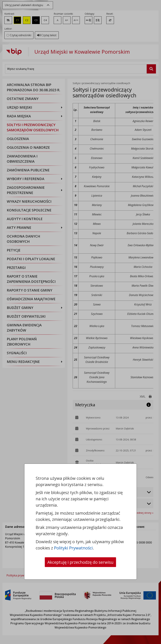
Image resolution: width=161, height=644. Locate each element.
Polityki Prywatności (73, 548)
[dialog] (80, 322)
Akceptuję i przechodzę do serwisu (80, 562)
